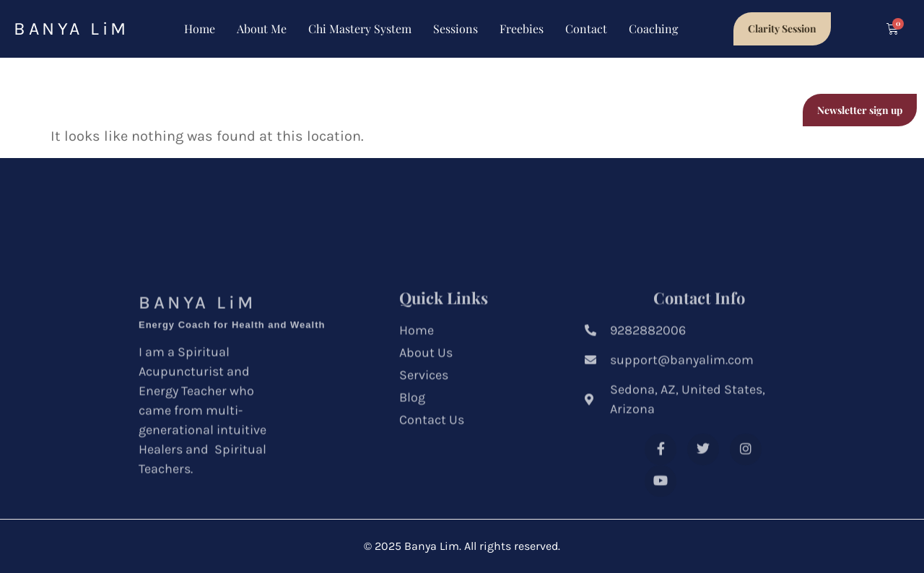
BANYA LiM (71, 29)
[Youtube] (661, 507)
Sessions (456, 29)
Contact (586, 29)
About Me (262, 29)
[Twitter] (703, 476)
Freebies (522, 29)
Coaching (653, 29)
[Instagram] (746, 476)
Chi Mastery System (360, 29)
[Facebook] (661, 476)
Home (200, 29)
